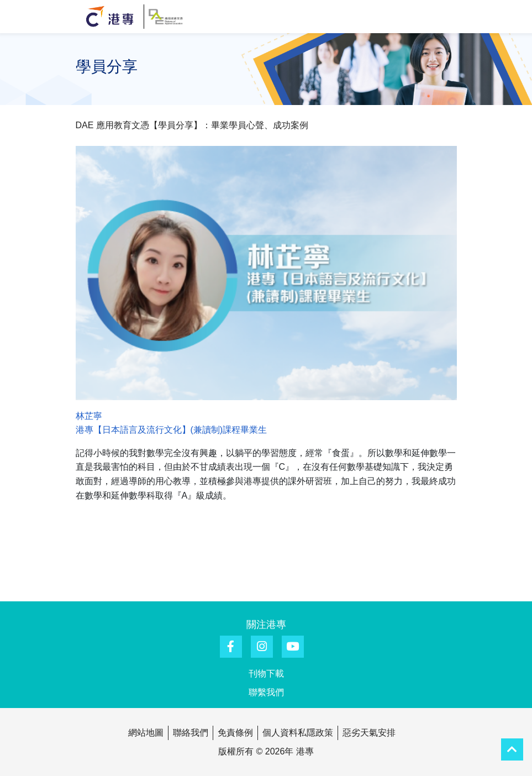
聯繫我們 (266, 692)
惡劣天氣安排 (369, 733)
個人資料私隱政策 (298, 733)
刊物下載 (266, 673)
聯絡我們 (191, 733)
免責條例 (235, 733)
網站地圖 (146, 733)
